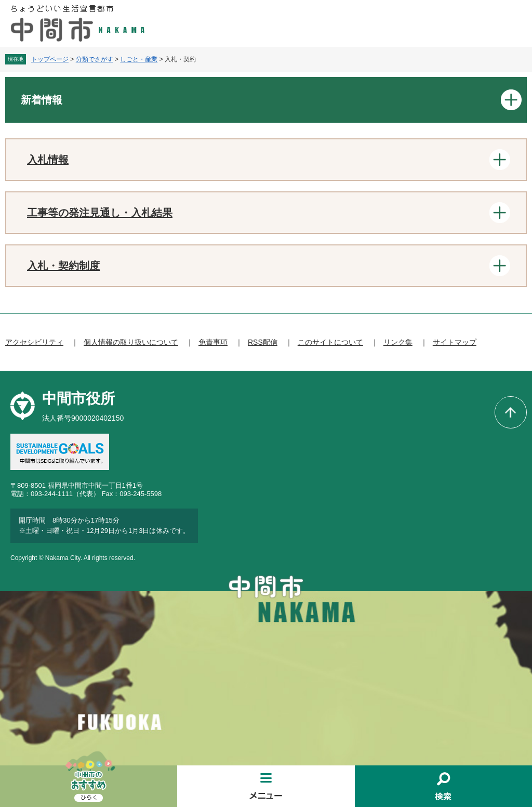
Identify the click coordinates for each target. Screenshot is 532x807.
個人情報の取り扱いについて (131, 342)
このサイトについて (330, 342)
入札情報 (48, 160)
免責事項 (213, 342)
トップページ (50, 59)
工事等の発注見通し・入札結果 (100, 213)
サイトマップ (455, 342)
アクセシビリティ (34, 342)
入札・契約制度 (63, 266)
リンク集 (398, 342)
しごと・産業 (139, 59)
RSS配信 (263, 342)
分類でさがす (95, 59)
